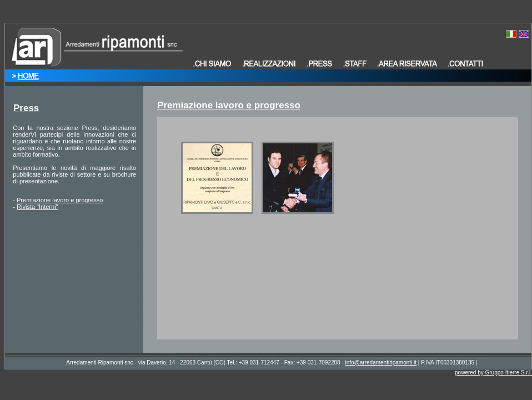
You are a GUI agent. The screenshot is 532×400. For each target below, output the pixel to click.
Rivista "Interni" (37, 207)
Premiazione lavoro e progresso (60, 200)
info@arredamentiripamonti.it (381, 362)
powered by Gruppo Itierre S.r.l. (493, 372)
